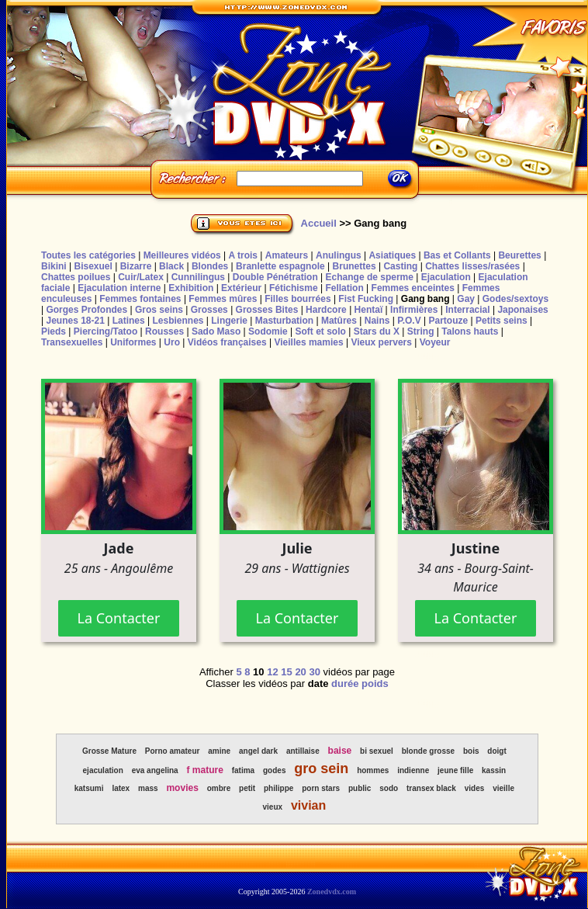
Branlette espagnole (280, 266)
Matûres (339, 321)
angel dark (258, 751)
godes (274, 770)
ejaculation (103, 770)
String (421, 331)
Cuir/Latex (141, 277)
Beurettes (519, 255)
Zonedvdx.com (332, 892)
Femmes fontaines (140, 299)
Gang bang (425, 299)
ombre (219, 788)
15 (286, 672)
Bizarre (136, 266)
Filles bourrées (297, 299)
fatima (243, 770)
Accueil (319, 223)
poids (375, 683)
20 (300, 672)
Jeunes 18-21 (75, 321)
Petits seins (502, 321)
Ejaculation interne (119, 288)
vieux (272, 807)
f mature (205, 770)
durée (345, 683)
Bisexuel (93, 266)
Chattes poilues (76, 277)
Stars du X (377, 331)
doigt (496, 751)
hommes (373, 770)
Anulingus (339, 255)
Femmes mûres (223, 299)
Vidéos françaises (227, 342)
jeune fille (455, 770)
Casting (400, 266)
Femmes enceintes (413, 288)
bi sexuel (377, 751)
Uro (172, 342)
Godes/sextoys (515, 299)
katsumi (89, 788)
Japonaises (522, 310)
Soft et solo (321, 331)
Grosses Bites (267, 310)
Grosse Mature (109, 751)
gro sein (321, 768)
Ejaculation (446, 277)
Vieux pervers (381, 342)
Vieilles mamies (308, 342)
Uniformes (133, 342)
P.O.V (409, 321)
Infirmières (414, 310)
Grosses (209, 310)
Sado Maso (216, 331)
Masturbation (284, 321)
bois (471, 751)
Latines (129, 321)
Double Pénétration (275, 277)
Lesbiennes (178, 321)
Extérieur (241, 288)
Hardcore (326, 310)
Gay (466, 299)
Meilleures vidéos (182, 255)
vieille (503, 788)
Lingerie (229, 321)
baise (340, 751)
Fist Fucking (366, 299)
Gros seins (159, 310)
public (360, 788)
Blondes (210, 266)
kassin (494, 770)
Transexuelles (72, 342)
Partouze (448, 321)
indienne (413, 770)
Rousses (164, 331)
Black (171, 266)
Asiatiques (392, 255)
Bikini (54, 266)
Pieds (54, 331)
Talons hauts (470, 331)
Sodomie (268, 331)
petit (247, 788)
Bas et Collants (457, 255)
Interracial (467, 310)
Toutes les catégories (88, 255)
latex (121, 788)
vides (475, 788)
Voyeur (435, 342)
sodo (389, 788)
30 (314, 672)
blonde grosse (428, 751)
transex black (431, 788)
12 (272, 672)
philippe (278, 788)
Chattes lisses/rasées (472, 266)
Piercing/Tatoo (105, 331)
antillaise (303, 751)
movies (182, 788)
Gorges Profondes (86, 310)
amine (219, 751)
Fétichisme (294, 288)
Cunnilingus (198, 277)
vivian (308, 805)
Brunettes (355, 266)
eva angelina (155, 770)
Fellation (344, 288)
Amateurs (287, 255)
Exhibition (191, 288)
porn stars (321, 788)
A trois (243, 255)
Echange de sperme (370, 277)
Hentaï (369, 310)
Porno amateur (173, 751)
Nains (377, 321)
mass (148, 788)
